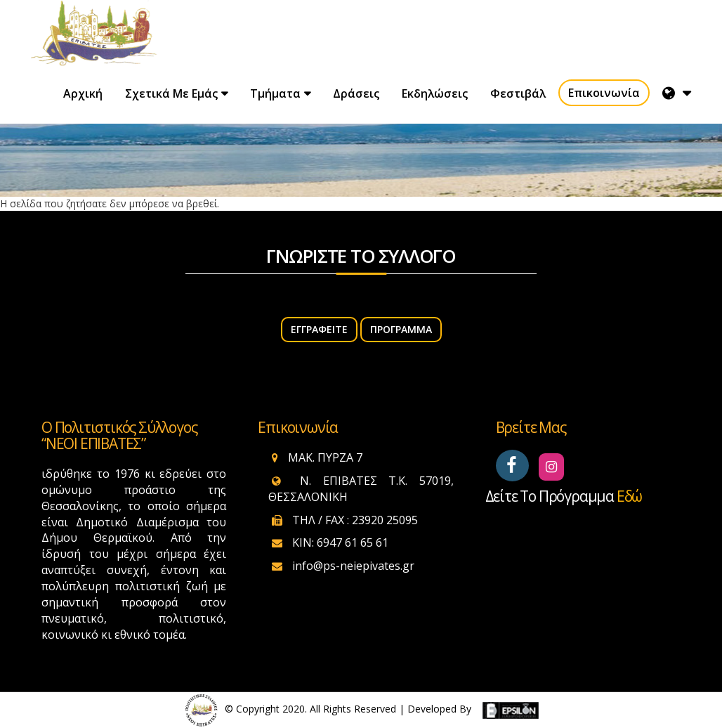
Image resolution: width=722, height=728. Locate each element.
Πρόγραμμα (401, 329)
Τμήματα (275, 93)
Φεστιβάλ (518, 93)
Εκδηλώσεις (435, 93)
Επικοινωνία (604, 93)
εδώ (629, 496)
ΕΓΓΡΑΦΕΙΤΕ (319, 329)
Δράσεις (356, 93)
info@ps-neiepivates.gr (353, 566)
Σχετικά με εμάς (171, 93)
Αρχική (83, 93)
